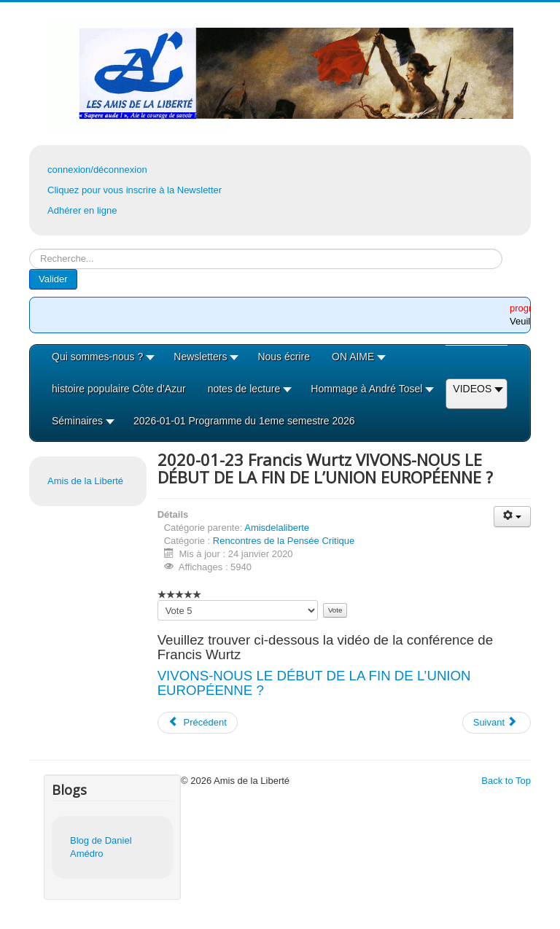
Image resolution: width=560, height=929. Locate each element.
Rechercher (30, 249)
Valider (53, 279)
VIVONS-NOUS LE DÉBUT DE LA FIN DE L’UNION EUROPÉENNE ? (314, 683)
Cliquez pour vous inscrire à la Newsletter (135, 190)
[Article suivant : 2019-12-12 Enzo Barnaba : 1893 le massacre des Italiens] (497, 723)
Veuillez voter (158, 600)
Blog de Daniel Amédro (101, 847)
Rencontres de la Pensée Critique (284, 541)
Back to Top (506, 781)
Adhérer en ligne (82, 210)
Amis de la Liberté (85, 481)
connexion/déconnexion (97, 170)
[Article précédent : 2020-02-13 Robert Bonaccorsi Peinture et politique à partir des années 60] (198, 723)
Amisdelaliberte (277, 528)
